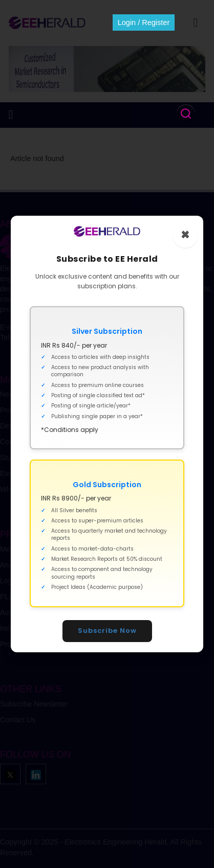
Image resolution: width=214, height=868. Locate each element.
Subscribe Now (107, 631)
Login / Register (144, 22)
